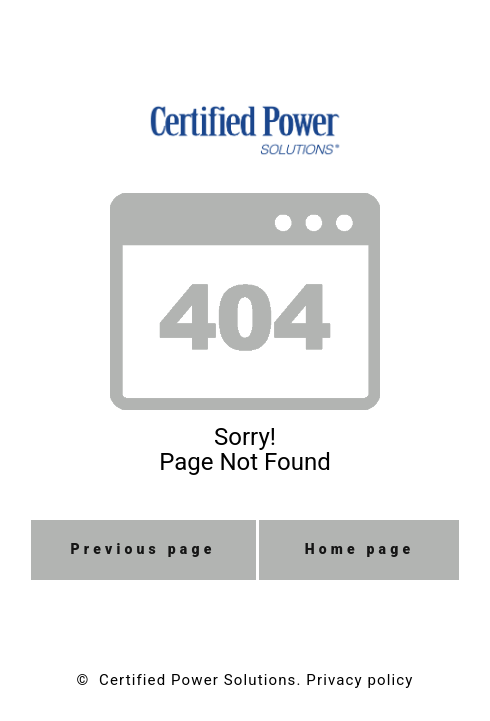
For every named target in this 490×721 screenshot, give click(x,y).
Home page (360, 549)
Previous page (143, 549)
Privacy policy (359, 680)
